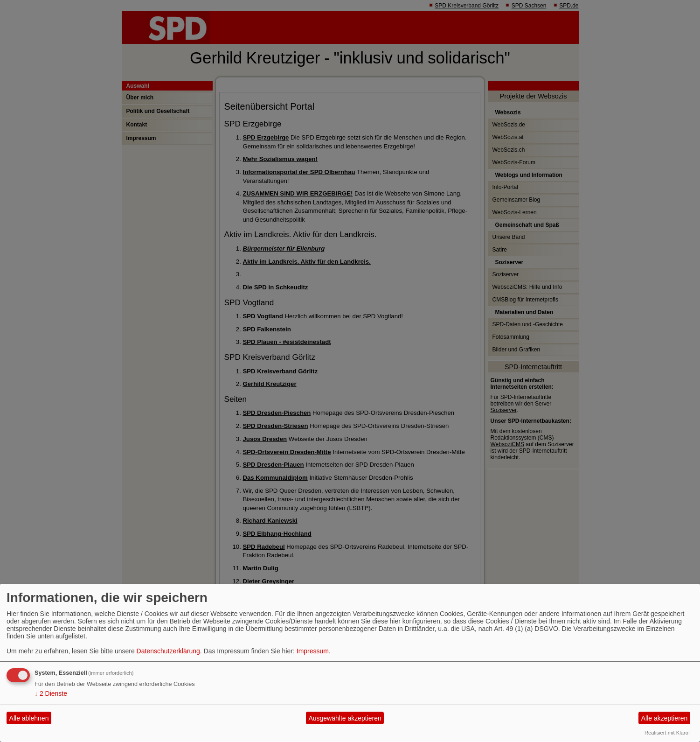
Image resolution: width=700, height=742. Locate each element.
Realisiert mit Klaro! (667, 733)
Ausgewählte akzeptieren (345, 718)
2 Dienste (51, 693)
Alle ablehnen (29, 718)
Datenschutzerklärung (168, 651)
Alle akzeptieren (665, 718)
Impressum (313, 651)
